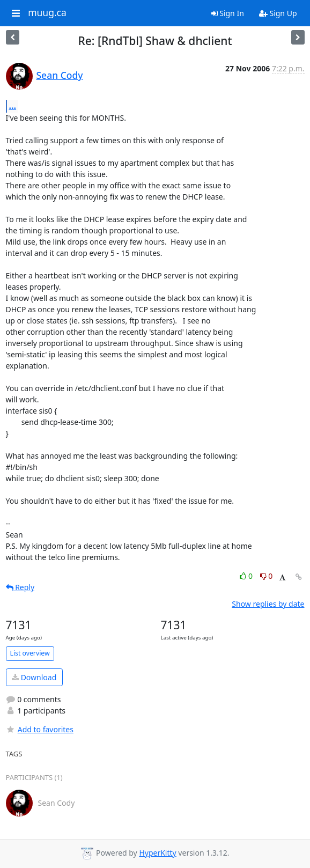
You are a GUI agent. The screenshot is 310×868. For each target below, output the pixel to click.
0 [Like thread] (247, 576)
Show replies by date (268, 604)
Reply (20, 587)
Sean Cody (60, 75)
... (13, 106)
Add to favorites (40, 729)
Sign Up (278, 13)
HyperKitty (157, 853)
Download (34, 677)
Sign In (228, 13)
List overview (30, 653)
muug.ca (47, 13)
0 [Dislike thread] (267, 576)
